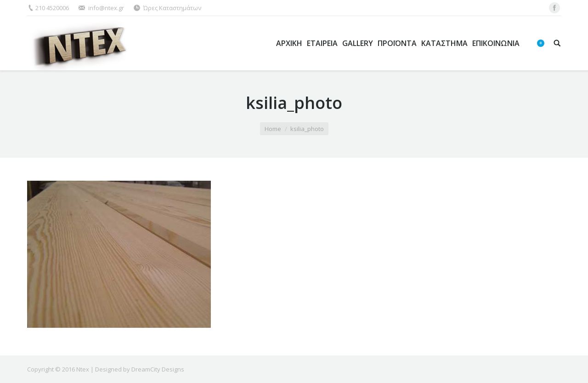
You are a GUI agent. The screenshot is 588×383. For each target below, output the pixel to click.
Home (273, 129)
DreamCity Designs (158, 369)
